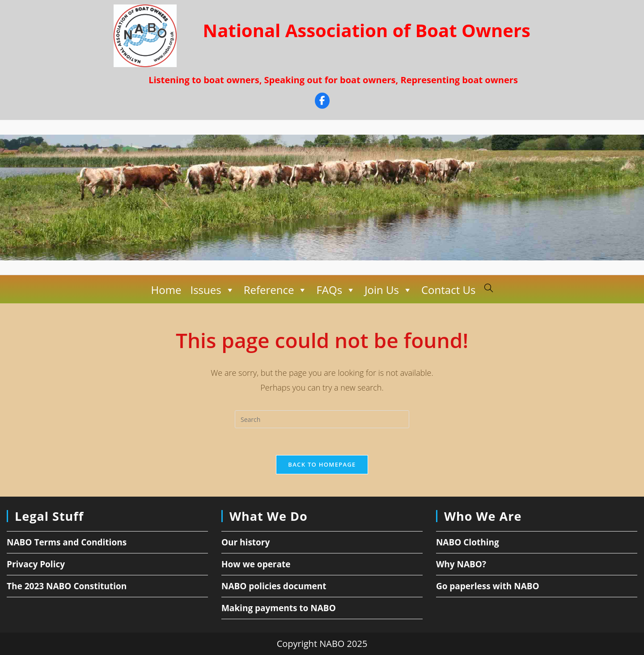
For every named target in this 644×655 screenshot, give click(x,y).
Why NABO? (461, 564)
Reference (276, 290)
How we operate (256, 564)
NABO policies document (274, 586)
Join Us (388, 290)
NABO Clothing (468, 542)
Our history (246, 542)
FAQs (336, 290)
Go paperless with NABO (488, 586)
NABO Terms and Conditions (67, 542)
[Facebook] (322, 102)
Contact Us (448, 290)
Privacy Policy (36, 564)
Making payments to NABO (279, 608)
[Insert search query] (322, 419)
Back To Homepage (322, 464)
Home (166, 290)
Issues (212, 290)
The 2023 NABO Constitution (67, 586)
